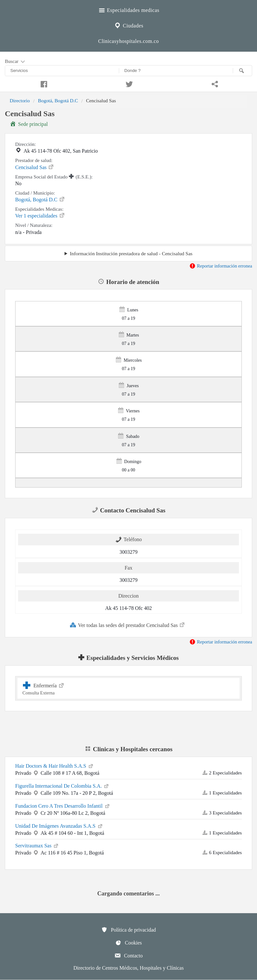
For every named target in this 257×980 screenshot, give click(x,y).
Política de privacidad (128, 930)
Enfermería (129, 688)
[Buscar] (242, 71)
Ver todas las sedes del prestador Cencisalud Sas (128, 625)
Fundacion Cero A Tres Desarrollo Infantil (63, 805)
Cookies (128, 943)
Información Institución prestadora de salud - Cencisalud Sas (131, 253)
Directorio (20, 101)
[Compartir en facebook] (43, 83)
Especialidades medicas (129, 9)
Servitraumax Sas (37, 845)
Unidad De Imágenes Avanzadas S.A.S (59, 825)
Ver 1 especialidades (40, 215)
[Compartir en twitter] (128, 83)
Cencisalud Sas (35, 167)
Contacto (128, 955)
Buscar (15, 62)
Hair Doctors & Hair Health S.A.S (55, 765)
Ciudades (128, 25)
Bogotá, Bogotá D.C (58, 101)
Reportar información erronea (221, 266)
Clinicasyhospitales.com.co (128, 41)
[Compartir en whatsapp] (214, 83)
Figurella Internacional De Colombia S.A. (62, 785)
